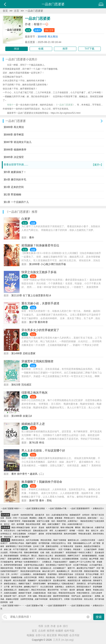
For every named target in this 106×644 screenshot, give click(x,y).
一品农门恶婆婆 (34, 11)
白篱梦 (26, 219)
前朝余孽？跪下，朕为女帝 (15, 596)
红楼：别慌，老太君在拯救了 (52, 553)
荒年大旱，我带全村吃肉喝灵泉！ (43, 549)
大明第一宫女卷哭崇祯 (73, 599)
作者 (53, 626)
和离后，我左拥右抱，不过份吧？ (52, 577)
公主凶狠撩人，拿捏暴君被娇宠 (33, 574)
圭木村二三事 (39, 546)
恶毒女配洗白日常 (40, 531)
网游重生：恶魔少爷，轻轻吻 (41, 518)
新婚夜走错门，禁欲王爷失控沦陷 (32, 590)
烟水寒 (72, 590)
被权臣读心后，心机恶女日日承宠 (81, 540)
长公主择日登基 (47, 587)
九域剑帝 (15, 515)
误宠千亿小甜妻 (43, 521)
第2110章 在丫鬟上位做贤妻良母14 (31, 295)
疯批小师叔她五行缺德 (21, 527)
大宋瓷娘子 (32, 534)
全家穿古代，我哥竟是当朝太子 (78, 587)
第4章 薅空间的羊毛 (15, 180)
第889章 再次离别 (48, 37)
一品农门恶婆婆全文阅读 (35, 508)
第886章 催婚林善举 (15, 150)
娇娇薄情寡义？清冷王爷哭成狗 (19, 546)
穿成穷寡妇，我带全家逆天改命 (60, 574)
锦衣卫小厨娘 (33, 568)
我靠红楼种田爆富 (31, 553)
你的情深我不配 (27, 515)
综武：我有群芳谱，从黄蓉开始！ (65, 521)
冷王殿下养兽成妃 (80, 565)
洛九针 (34, 527)
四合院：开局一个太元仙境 (17, 518)
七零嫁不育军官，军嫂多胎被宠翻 (21, 521)
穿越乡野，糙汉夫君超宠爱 (15, 580)
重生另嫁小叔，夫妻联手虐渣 (40, 303)
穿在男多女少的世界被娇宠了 (40, 330)
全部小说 (41, 635)
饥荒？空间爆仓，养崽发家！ (70, 549)
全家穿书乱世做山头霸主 (34, 565)
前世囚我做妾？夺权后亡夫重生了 (79, 553)
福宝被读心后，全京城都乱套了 (53, 568)
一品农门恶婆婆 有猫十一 (11, 508)
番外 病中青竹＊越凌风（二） (28, 474)
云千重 (7, 587)
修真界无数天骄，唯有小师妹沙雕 (60, 527)
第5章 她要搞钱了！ (15, 172)
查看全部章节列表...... (53, 165)
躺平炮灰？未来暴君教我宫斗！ (28, 562)
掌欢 (87, 531)
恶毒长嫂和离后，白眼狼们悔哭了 (21, 559)
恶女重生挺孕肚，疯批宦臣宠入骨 (67, 580)
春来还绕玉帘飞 (56, 599)
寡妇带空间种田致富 (61, 596)
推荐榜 (51, 631)
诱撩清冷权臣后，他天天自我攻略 (25, 540)
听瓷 (69, 543)
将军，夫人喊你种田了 (59, 531)
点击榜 (42, 631)
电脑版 (31, 635)
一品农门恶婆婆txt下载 (57, 508)
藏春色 (88, 590)
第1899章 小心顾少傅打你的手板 (48, 264)
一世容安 (80, 531)
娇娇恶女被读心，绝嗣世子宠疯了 (18, 584)
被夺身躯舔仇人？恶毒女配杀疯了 (61, 584)
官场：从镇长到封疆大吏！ (73, 524)
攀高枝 (78, 527)
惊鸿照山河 (25, 556)
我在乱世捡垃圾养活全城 (30, 571)
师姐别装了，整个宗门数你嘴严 (17, 537)
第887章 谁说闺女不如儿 (18, 142)
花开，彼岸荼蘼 (18, 524)
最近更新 (52, 635)
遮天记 (7, 524)
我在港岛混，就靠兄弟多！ (88, 518)
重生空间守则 (53, 590)
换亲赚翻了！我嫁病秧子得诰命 (42, 482)
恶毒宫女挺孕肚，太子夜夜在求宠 (59, 546)
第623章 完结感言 (21, 385)
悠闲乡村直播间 (70, 534)
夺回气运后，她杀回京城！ (82, 596)
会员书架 (74, 635)
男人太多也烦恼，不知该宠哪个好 (43, 451)
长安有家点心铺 (43, 559)
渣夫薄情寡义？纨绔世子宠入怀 (59, 565)
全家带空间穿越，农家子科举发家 (34, 599)
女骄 (11, 602)
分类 (47, 626)
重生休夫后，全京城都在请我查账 (65, 559)
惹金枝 (41, 527)
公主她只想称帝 (90, 549)
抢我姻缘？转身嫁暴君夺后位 (40, 245)
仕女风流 (84, 559)
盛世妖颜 (80, 590)
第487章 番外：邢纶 (40, 501)
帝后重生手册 (20, 568)
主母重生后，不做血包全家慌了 (55, 562)
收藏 (41, 49)
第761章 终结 (37, 443)
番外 (32, 237)
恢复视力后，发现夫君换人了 (79, 577)
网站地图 (63, 635)
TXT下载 (89, 49)
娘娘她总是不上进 (33, 424)
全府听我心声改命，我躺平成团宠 (23, 543)
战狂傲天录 (40, 515)
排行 (65, 626)
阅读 (17, 49)
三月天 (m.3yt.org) (63, 640)
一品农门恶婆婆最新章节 (80, 508)
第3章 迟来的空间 (14, 187)
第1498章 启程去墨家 (23, 353)
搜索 (99, 617)
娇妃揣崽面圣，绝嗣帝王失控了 (68, 556)
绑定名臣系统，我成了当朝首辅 (53, 540)
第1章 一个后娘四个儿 (16, 202)
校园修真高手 (75, 515)
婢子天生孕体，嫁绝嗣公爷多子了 (25, 587)
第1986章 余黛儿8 (22, 416)
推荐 (65, 49)
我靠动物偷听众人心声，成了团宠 (87, 543)
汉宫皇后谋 (79, 574)
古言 (17, 11)
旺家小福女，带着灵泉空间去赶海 (61, 593)
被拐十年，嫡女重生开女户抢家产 (81, 568)
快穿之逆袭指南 (19, 534)
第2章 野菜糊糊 (12, 194)
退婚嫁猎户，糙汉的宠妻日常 (39, 580)
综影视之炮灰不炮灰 (35, 393)
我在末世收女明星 (33, 524)
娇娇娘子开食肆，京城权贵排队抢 (32, 593)
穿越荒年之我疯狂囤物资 (37, 361)
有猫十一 (39, 24)
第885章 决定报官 (14, 157)
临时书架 (69, 631)
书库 (41, 626)
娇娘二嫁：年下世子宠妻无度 (16, 549)
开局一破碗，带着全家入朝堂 (39, 596)
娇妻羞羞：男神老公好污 (65, 518)
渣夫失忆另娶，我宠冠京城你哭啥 (85, 571)
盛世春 (41, 534)
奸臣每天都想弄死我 (54, 534)
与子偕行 (64, 590)
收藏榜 (59, 631)
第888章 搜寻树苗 (14, 135)
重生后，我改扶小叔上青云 (42, 556)
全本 (59, 626)
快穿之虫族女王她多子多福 (39, 272)
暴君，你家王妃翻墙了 (51, 524)
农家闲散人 (59, 587)
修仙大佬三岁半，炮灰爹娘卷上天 (56, 571)
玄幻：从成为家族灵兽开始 (57, 515)
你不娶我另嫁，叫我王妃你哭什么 (52, 543)
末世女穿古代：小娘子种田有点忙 (18, 531)
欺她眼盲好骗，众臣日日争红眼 (24, 577)
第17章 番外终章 (38, 322)
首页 (5, 11)
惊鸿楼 (72, 531)
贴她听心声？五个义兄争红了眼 (82, 562)
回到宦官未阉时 (39, 584)
